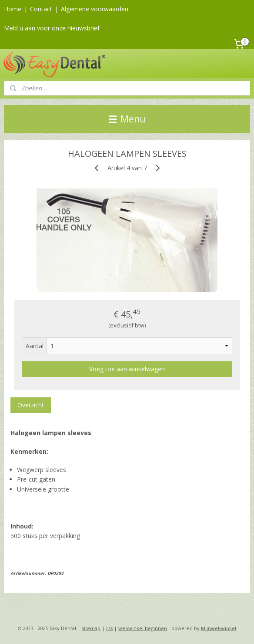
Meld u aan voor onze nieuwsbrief (52, 28)
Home (13, 9)
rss (109, 628)
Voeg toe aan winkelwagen (127, 369)
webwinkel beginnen (143, 628)
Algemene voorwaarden (95, 9)
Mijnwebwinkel (219, 628)
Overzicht (31, 405)
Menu (127, 119)
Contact (41, 9)
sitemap (91, 628)
